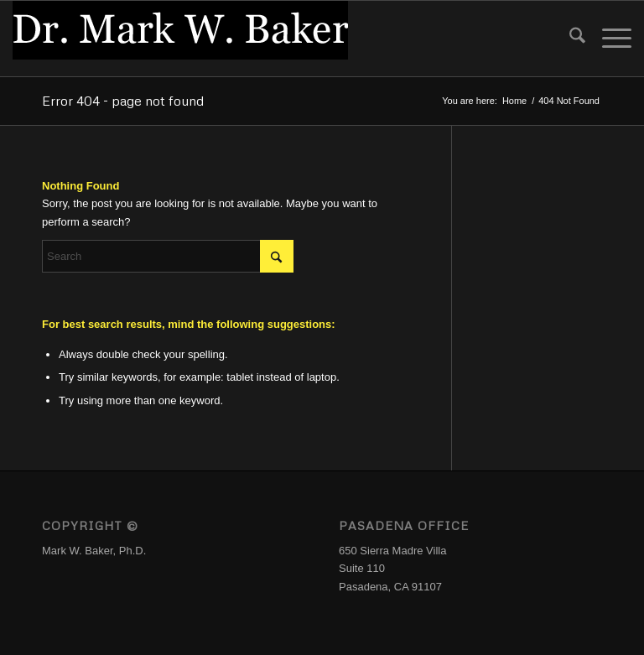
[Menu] (608, 39)
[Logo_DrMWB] (180, 39)
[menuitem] (569, 39)
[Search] (569, 39)
